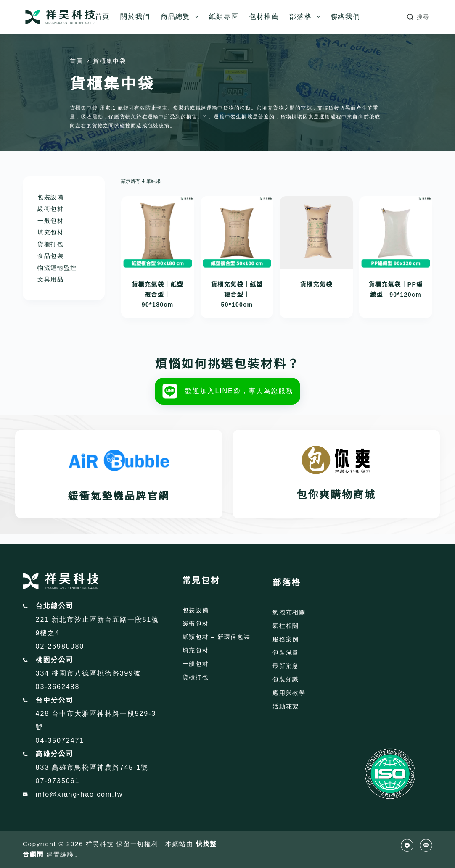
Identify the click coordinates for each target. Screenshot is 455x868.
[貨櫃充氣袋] (316, 233)
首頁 (102, 17)
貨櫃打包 (51, 244)
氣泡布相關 (289, 612)
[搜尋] (418, 17)
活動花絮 (286, 706)
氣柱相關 (286, 626)
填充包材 (51, 232)
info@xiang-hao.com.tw (79, 794)
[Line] (426, 845)
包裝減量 (286, 652)
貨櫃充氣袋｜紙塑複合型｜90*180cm (157, 295)
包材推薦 (264, 17)
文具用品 (51, 279)
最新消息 (286, 666)
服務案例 (286, 639)
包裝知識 (286, 679)
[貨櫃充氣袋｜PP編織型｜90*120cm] (396, 233)
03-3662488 (58, 687)
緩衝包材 (51, 209)
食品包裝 (51, 256)
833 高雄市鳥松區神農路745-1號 (92, 767)
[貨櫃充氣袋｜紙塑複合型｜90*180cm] (158, 233)
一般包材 (51, 221)
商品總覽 (181, 17)
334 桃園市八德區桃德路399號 (88, 673)
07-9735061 (58, 781)
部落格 (306, 17)
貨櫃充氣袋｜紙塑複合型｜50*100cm (237, 295)
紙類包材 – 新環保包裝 (217, 637)
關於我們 (135, 17)
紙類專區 (224, 17)
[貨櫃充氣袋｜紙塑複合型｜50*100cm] (237, 233)
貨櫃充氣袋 (316, 284)
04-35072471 (60, 740)
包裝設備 (51, 197)
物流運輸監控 (57, 268)
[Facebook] (407, 845)
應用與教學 (289, 693)
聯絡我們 (345, 17)
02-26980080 (60, 646)
